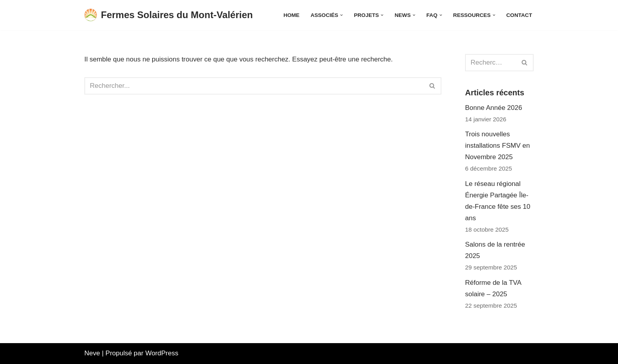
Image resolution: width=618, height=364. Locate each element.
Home (291, 15)
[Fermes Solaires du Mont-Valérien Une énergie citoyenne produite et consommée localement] (168, 15)
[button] (342, 15)
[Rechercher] (254, 86)
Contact (519, 15)
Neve (92, 353)
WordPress (162, 353)
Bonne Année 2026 (494, 108)
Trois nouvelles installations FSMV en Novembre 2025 (497, 146)
